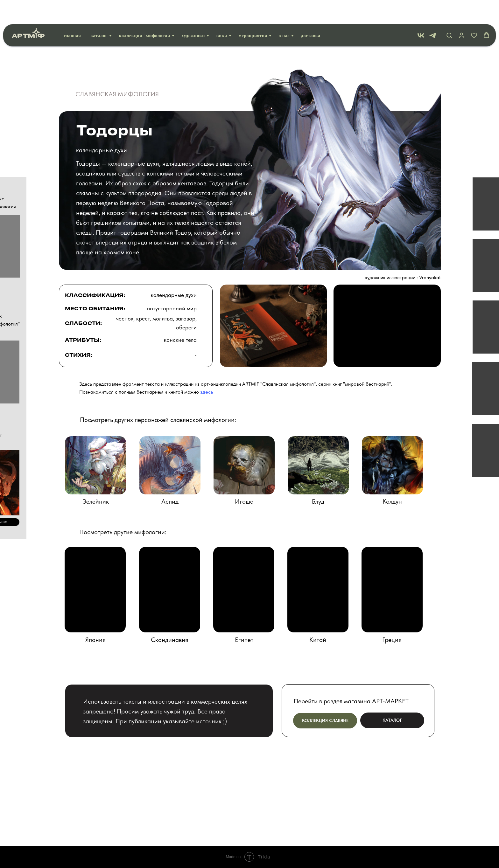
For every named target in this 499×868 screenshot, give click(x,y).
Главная (72, 12)
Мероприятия (253, 12)
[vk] (421, 11)
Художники (193, 12)
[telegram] (433, 11)
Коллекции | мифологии (145, 12)
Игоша (244, 501)
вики (222, 12)
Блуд (318, 501)
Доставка (311, 12)
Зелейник (96, 501)
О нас (284, 12)
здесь (207, 392)
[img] (392, 465)
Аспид (170, 501)
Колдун (392, 501)
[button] (449, 11)
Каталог (99, 12)
